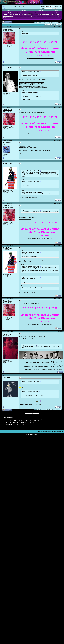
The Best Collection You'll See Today (28, 197)
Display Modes (57, 25)
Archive (59, 432)
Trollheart (6, 377)
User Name (43, 6)
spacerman (7, 143)
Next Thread (36, 413)
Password (42, 8)
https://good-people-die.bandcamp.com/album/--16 (31, 83)
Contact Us (47, 432)
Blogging (23, 10)
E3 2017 (10, 424)
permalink (59, 27)
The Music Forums (15, 7)
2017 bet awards (12, 423)
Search (56, 10)
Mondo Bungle (8, 68)
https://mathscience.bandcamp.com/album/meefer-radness (33, 88)
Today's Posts (41, 10)
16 (55, 22)
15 (53, 22)
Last (58, 22)
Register (9, 10)
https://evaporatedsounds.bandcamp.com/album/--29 (32, 82)
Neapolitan (7, 334)
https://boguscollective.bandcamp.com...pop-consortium (33, 85)
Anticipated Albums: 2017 (15, 421)
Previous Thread (29, 413)
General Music (22, 7)
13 (49, 22)
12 (47, 22)
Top (63, 432)
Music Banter (7, 7)
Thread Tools (48, 25)
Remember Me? (57, 7)
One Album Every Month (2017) (16, 419)
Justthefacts (7, 164)
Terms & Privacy (40, 432)
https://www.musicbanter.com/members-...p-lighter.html (40, 58)
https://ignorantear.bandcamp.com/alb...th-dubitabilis (32, 86)
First (42, 22)
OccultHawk (7, 29)
